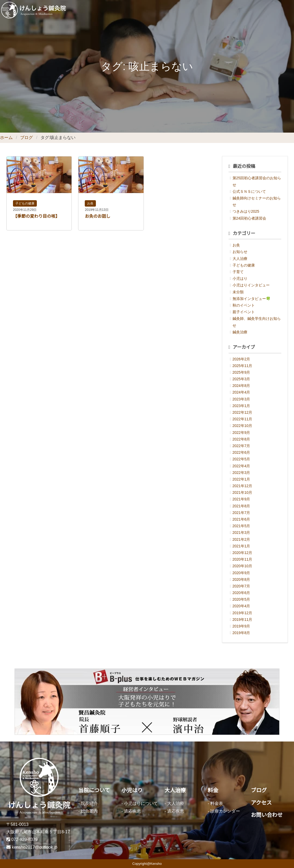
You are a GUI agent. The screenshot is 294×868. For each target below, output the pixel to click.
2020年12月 (242, 553)
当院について (94, 790)
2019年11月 (242, 620)
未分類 (238, 292)
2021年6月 (241, 519)
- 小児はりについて (140, 803)
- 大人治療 (174, 803)
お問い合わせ (267, 815)
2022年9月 (241, 433)
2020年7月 (241, 586)
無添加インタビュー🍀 (251, 299)
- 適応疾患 (131, 811)
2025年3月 (241, 379)
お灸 (90, 203)
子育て (238, 272)
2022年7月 (241, 446)
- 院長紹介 (88, 803)
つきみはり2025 (246, 211)
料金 (213, 790)
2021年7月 (241, 513)
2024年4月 (241, 392)
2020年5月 (241, 599)
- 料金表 (215, 803)
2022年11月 (242, 419)
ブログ (26, 138)
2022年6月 (241, 452)
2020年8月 (241, 579)
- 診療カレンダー (224, 811)
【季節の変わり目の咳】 (36, 216)
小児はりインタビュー (251, 285)
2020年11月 (242, 559)
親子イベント (244, 312)
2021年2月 (241, 539)
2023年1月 (241, 406)
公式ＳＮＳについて (249, 191)
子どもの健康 (25, 203)
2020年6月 (241, 593)
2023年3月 (241, 399)
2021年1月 (241, 546)
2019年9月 (241, 626)
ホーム (6, 138)
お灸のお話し (97, 216)
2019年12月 (242, 613)
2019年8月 (241, 633)
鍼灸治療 (240, 332)
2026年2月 (241, 359)
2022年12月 (242, 412)
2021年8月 (241, 506)
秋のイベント (244, 305)
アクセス (261, 803)
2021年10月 (242, 492)
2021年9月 (241, 499)
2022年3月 (241, 473)
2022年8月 (241, 439)
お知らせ (240, 252)
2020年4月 (241, 606)
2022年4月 (241, 466)
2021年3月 (241, 533)
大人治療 (240, 259)
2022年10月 (242, 426)
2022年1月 (241, 479)
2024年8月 (241, 386)
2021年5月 (241, 526)
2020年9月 (241, 573)
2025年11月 (242, 366)
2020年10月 (242, 566)
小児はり (240, 278)
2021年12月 (242, 486)
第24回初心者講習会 (250, 218)
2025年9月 (241, 372)
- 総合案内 (88, 811)
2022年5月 (241, 459)
